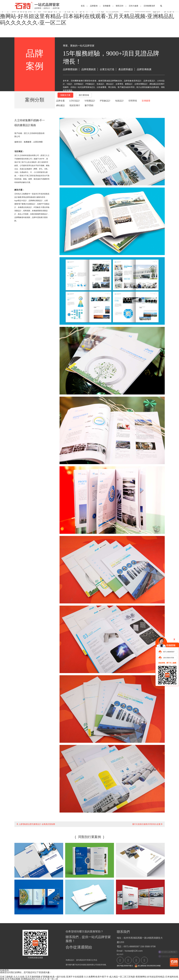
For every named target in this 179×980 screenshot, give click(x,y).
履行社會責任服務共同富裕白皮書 (147, 824)
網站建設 (60, 105)
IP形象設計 (105, 101)
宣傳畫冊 (107, 6)
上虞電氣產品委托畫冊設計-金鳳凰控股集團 (36, 824)
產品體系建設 (126, 69)
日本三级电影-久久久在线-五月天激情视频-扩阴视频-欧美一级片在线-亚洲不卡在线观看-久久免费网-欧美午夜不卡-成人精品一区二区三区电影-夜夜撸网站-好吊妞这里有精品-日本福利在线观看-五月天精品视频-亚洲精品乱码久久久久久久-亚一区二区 (89, 978)
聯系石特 (120, 6)
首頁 (83, 6)
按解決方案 (65, 95)
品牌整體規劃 (70, 69)
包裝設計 (119, 101)
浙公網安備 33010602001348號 (148, 966)
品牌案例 (94, 6)
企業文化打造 (107, 69)
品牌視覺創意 (89, 69)
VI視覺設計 (90, 101)
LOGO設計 (75, 101)
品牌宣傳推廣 (144, 69)
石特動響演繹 (149, 6)
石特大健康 (133, 6)
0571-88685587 (169, 652)
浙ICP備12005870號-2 (125, 966)
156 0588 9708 (168, 658)
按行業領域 (84, 95)
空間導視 (133, 101)
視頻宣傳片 (75, 105)
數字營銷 (89, 105)
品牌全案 (60, 101)
